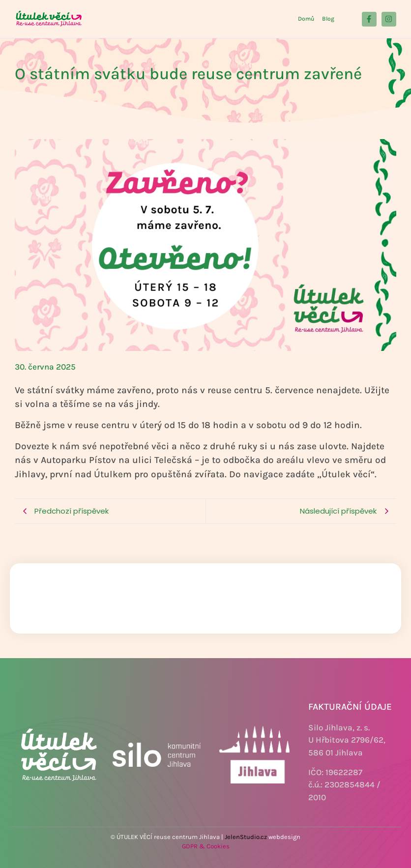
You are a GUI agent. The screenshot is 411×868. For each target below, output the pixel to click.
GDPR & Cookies (206, 846)
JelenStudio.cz (246, 837)
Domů (306, 19)
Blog (328, 19)
